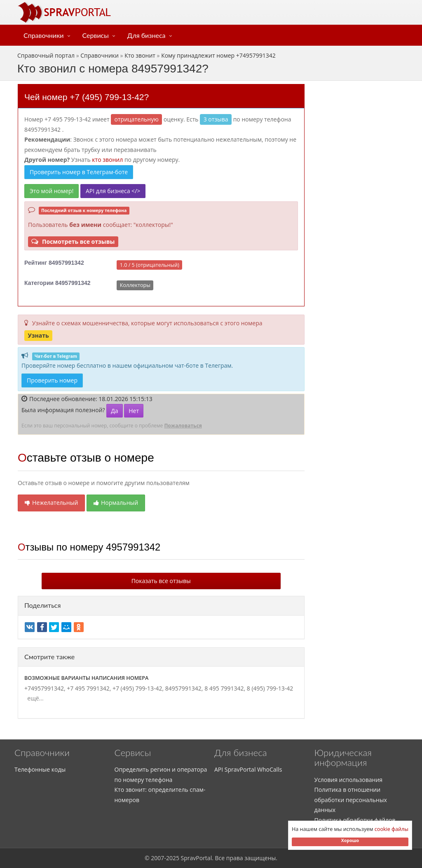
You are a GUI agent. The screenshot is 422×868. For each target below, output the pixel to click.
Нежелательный (51, 503)
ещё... (34, 698)
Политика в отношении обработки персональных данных (351, 800)
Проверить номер (52, 380)
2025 (173, 858)
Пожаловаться (183, 426)
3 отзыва (216, 119)
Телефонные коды (40, 769)
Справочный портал (46, 55)
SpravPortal (197, 858)
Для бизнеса (147, 35)
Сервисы (96, 35)
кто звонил (107, 160)
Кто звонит (140, 55)
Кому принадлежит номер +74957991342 (218, 55)
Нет (134, 411)
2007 (157, 858)
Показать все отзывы (161, 581)
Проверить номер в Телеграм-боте (79, 172)
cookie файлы (392, 829)
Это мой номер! (52, 191)
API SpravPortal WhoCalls (248, 769)
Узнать (38, 335)
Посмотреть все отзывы (73, 241)
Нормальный (116, 503)
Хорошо (350, 840)
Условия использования (349, 780)
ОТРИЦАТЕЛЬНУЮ (137, 119)
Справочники (44, 35)
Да (114, 411)
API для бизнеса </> (113, 191)
